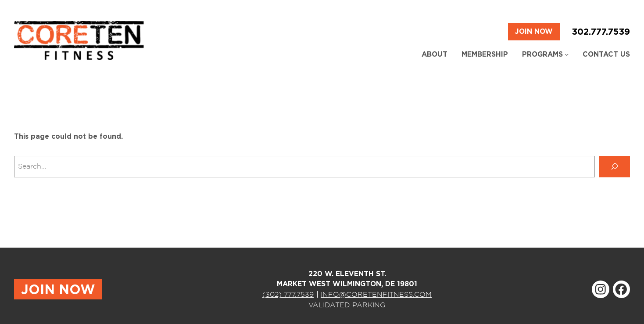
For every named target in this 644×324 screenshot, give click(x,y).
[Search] (615, 167)
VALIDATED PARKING (347, 305)
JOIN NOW (58, 289)
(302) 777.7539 (288, 294)
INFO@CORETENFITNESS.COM (376, 294)
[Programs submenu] (567, 54)
